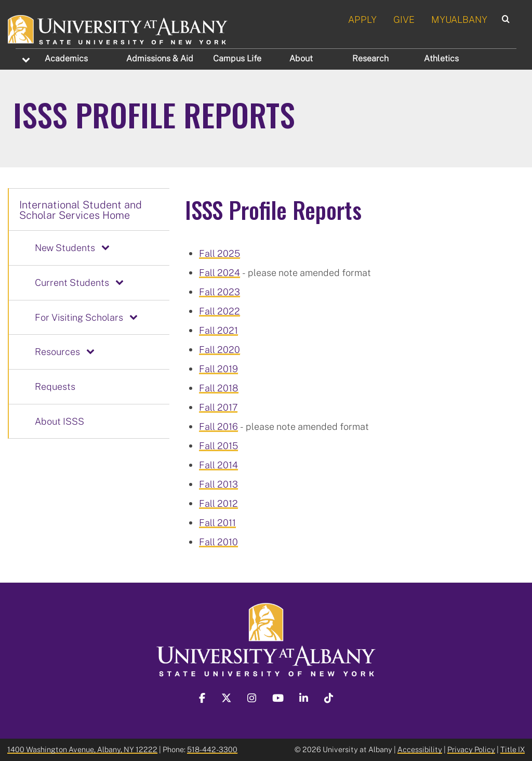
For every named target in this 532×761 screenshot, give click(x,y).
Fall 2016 (218, 426)
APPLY (362, 19)
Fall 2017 (218, 407)
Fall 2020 (220, 349)
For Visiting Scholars (79, 317)
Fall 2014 (218, 465)
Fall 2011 (217, 522)
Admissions (160, 58)
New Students (65, 247)
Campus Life (237, 58)
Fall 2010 (218, 542)
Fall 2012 (218, 503)
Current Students (72, 282)
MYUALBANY (459, 19)
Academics (66, 58)
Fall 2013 (218, 484)
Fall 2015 (218, 445)
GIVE (404, 19)
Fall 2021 (218, 330)
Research (370, 58)
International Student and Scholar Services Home (81, 209)
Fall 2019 (218, 369)
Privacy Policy (471, 749)
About (301, 58)
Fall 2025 (220, 253)
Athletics (441, 58)
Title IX (513, 749)
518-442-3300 (212, 749)
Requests (55, 386)
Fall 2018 (219, 388)
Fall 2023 (220, 292)
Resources (57, 351)
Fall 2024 (220, 272)
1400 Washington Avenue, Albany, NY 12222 (82, 749)
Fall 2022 (220, 311)
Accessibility (420, 749)
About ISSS (59, 421)
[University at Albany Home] (118, 28)
